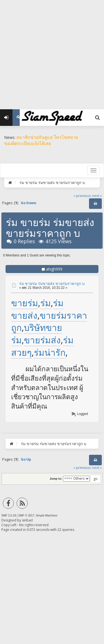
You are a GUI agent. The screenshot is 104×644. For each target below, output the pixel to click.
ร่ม (45, 303)
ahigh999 (54, 269)
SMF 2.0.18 (9, 516)
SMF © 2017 (26, 516)
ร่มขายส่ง (37, 309)
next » (97, 196)
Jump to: (56, 479)
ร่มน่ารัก (50, 352)
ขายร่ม (25, 303)
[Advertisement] (52, 52)
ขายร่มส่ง (42, 340)
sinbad (27, 520)
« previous (82, 196)
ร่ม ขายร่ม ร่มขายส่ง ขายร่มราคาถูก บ (52, 283)
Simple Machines (47, 516)
